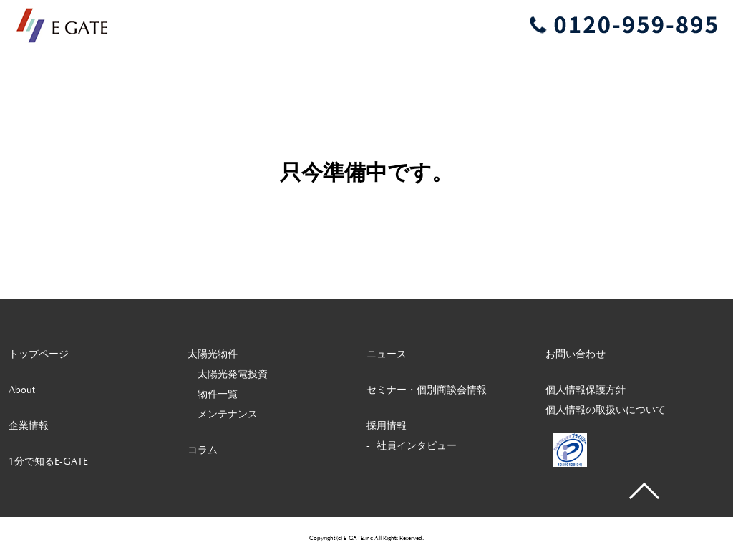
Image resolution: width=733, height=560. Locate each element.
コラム (203, 450)
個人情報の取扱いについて (606, 410)
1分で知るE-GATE (48, 462)
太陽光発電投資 (233, 375)
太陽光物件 (213, 354)
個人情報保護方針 (586, 390)
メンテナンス (228, 415)
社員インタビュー (417, 446)
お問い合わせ (576, 354)
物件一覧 (218, 395)
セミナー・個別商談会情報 (427, 390)
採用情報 (387, 426)
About (22, 390)
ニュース (387, 354)
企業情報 (29, 426)
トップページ (39, 354)
